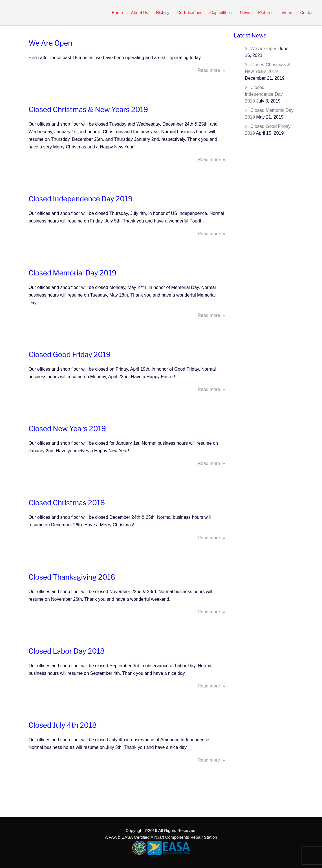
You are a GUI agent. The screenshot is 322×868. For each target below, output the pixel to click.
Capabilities (221, 13)
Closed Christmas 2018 (67, 503)
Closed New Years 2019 (67, 429)
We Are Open (50, 43)
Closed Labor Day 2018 (67, 651)
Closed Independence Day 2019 (80, 199)
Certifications (190, 13)
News (245, 13)
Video (287, 13)
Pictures (266, 13)
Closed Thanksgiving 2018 (72, 577)
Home (117, 13)
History (163, 13)
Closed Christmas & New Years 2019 (88, 110)
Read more (211, 70)
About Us (139, 13)
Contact (308, 13)
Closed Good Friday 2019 (70, 355)
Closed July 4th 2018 (63, 725)
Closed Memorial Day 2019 (72, 273)
